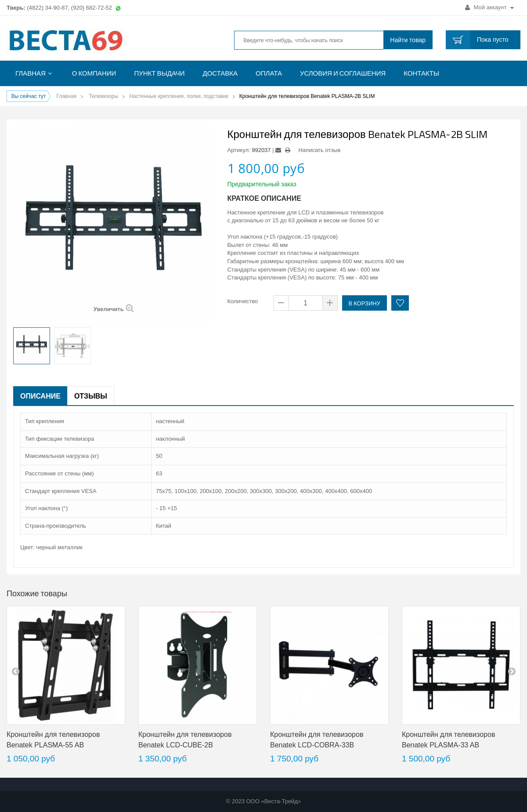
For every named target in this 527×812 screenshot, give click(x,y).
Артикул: (239, 150)
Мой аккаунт (489, 7)
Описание (40, 396)
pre (15, 671)
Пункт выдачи (159, 73)
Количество (243, 301)
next (512, 671)
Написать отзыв (319, 150)
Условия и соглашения (343, 73)
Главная (31, 73)
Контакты (421, 73)
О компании (94, 73)
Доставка (220, 73)
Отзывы (91, 396)
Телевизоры (103, 96)
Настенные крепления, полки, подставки (179, 96)
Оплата (269, 73)
